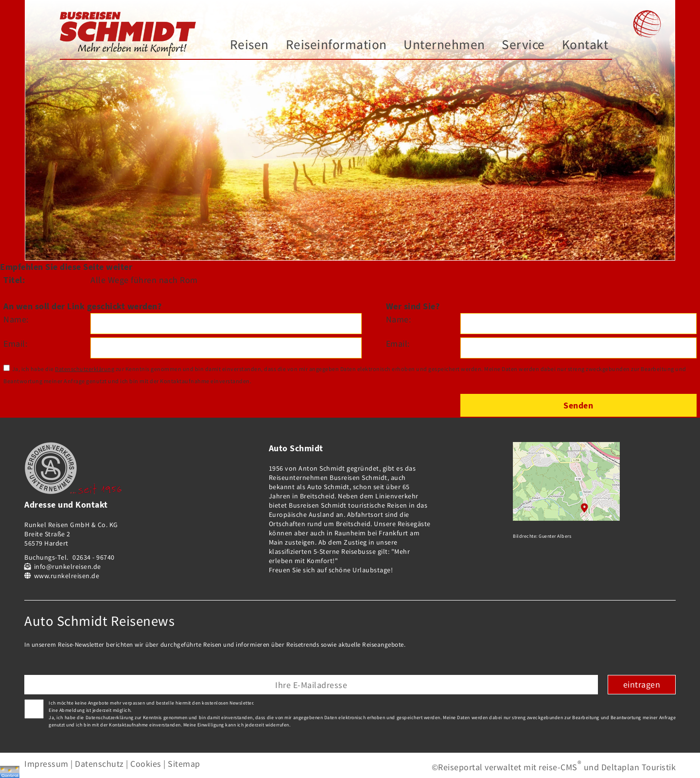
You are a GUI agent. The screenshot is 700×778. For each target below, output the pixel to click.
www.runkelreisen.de (67, 576)
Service (523, 44)
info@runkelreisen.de (68, 566)
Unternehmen (444, 44)
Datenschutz (99, 764)
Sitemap (184, 764)
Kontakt (585, 44)
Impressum (46, 764)
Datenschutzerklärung (85, 369)
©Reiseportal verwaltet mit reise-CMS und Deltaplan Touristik (554, 767)
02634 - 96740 (94, 557)
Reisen (249, 44)
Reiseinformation (336, 44)
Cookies (146, 764)
